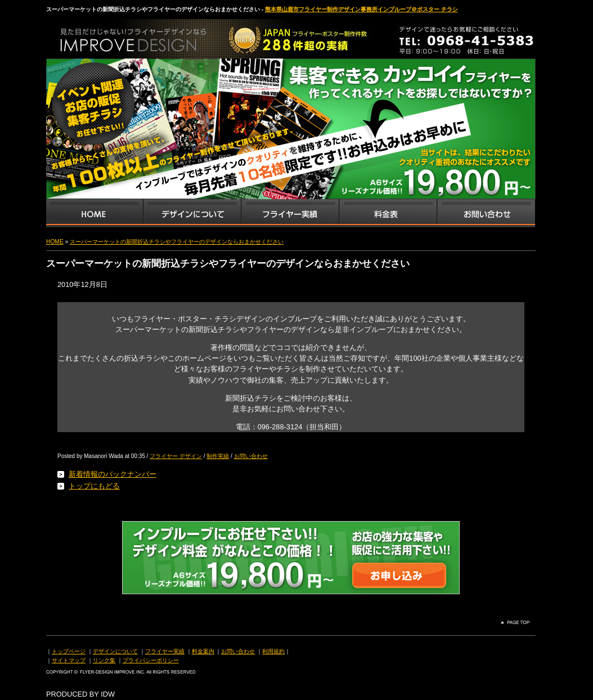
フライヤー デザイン (176, 456)
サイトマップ (69, 660)
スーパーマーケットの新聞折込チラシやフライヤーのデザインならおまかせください (177, 242)
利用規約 (273, 651)
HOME (55, 242)
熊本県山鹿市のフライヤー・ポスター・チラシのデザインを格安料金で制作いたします (164, 36)
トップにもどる (94, 486)
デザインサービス (192, 213)
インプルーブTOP (95, 213)
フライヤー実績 (165, 651)
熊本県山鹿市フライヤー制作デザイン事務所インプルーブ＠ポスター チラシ (361, 9)
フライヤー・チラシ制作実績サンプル (290, 213)
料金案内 (203, 651)
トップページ (69, 651)
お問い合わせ (486, 213)
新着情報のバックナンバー (113, 474)
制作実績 (218, 456)
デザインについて (115, 651)
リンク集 (104, 660)
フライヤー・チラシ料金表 (388, 213)
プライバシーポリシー (151, 660)
